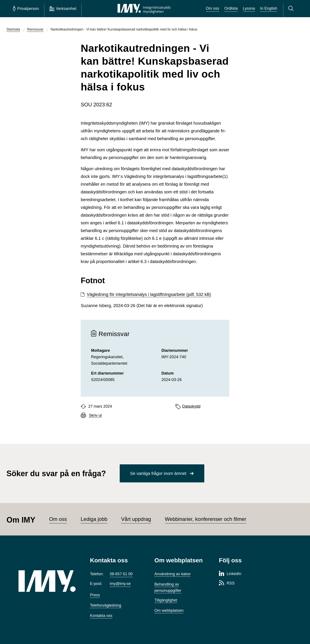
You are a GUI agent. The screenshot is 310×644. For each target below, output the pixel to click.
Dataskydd (191, 406)
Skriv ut (95, 415)
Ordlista (231, 8)
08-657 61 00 (121, 574)
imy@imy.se (120, 584)
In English (269, 8)
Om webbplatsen (169, 610)
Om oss (212, 8)
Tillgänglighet (166, 600)
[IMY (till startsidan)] (48, 581)
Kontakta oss (101, 616)
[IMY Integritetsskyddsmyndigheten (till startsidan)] (144, 9)
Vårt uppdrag (136, 519)
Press (95, 595)
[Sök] (292, 9)
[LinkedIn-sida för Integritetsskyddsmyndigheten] (230, 574)
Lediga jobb (94, 519)
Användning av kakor (172, 574)
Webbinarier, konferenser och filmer (206, 519)
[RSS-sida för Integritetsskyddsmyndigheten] (227, 583)
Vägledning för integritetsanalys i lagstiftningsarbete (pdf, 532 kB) (149, 294)
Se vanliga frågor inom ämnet (158, 473)
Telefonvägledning (106, 605)
